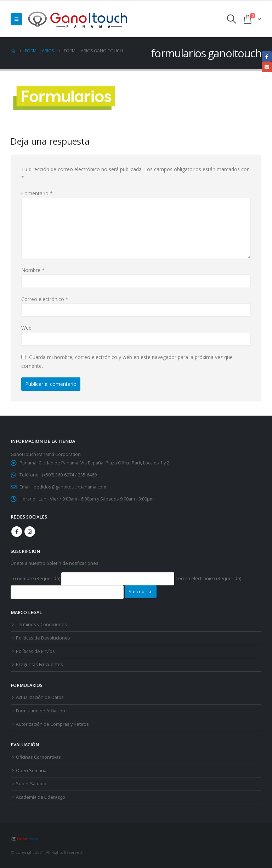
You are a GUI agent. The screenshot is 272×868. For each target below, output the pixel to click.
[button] (16, 19)
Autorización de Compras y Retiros (52, 724)
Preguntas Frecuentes (39, 664)
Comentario (37, 193)
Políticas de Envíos (35, 651)
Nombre (33, 270)
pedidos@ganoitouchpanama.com (70, 487)
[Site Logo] (78, 19)
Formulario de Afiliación (41, 711)
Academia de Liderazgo (41, 797)
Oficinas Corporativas (38, 757)
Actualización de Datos (40, 697)
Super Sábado (31, 784)
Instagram (30, 532)
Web (26, 328)
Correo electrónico (45, 299)
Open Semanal (32, 771)
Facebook (17, 532)
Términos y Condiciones (41, 624)
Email (267, 67)
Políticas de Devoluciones (43, 638)
